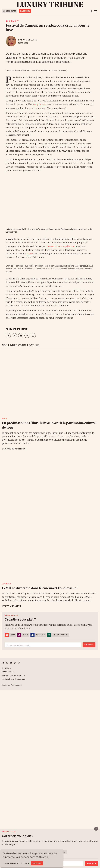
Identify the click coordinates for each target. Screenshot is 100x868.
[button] (50, 434)
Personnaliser (11, 863)
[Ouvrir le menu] (95, 11)
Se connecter (10, 11)
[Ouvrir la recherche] (91, 11)
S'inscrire (92, 863)
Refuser (25, 863)
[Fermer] (96, 829)
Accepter (37, 863)
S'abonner (25, 11)
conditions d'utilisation (36, 857)
